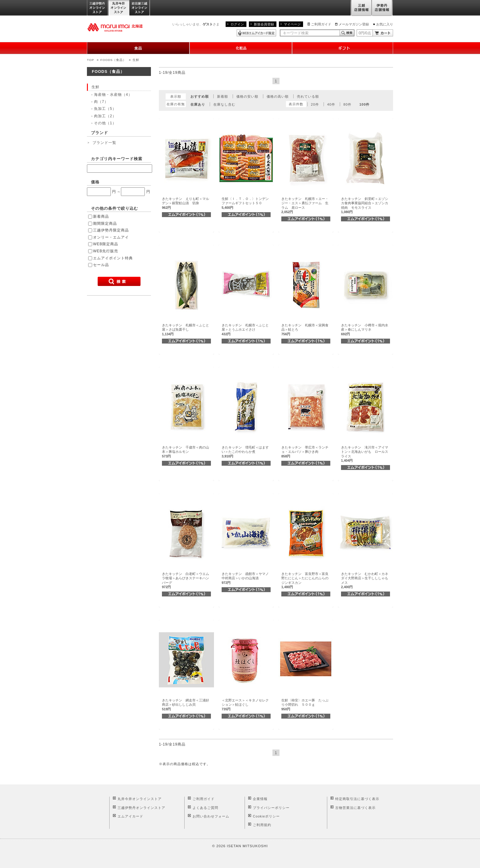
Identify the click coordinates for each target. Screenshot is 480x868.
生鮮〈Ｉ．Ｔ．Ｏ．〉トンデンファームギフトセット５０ (245, 203)
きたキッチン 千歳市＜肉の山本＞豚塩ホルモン (186, 452)
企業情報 (260, 799)
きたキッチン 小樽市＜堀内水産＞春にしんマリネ (365, 330)
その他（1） (105, 123)
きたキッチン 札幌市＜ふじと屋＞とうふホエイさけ (245, 330)
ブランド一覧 (104, 143)
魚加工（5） (105, 109)
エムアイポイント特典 (113, 258)
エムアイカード (130, 816)
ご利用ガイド (321, 24)
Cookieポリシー (266, 816)
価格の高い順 (278, 96)
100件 (364, 104)
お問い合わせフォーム (211, 816)
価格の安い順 (247, 96)
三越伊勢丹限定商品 (111, 230)
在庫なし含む (224, 104)
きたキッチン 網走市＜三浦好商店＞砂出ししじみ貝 (186, 705)
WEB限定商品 (106, 244)
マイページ (292, 24)
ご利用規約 (262, 825)
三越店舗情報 (361, 8)
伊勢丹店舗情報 (382, 8)
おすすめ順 (200, 96)
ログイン (237, 24)
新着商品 (101, 216)
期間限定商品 (105, 224)
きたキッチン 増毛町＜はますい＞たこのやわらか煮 (245, 452)
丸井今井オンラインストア (119, 8)
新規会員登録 (264, 24)
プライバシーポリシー (271, 808)
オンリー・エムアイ (111, 237)
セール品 (101, 265)
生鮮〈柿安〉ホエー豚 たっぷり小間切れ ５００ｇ (305, 705)
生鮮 (136, 60)
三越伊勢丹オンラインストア (98, 8)
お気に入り (385, 24)
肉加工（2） (105, 116)
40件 (331, 104)
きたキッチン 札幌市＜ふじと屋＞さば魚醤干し (186, 330)
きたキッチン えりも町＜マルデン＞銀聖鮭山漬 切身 (186, 203)
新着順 (223, 96)
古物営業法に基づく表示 (355, 808)
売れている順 (308, 96)
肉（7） (101, 102)
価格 (95, 182)
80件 (347, 104)
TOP (90, 60)
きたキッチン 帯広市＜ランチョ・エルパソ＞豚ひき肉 (305, 452)
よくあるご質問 (205, 808)
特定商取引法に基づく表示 (357, 799)
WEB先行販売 (106, 251)
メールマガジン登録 (354, 24)
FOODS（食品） (113, 60)
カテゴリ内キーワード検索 (117, 159)
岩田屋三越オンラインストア (140, 8)
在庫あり (198, 104)
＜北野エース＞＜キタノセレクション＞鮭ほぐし (245, 705)
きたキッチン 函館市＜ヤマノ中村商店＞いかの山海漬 (245, 578)
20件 (315, 104)
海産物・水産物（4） (113, 95)
